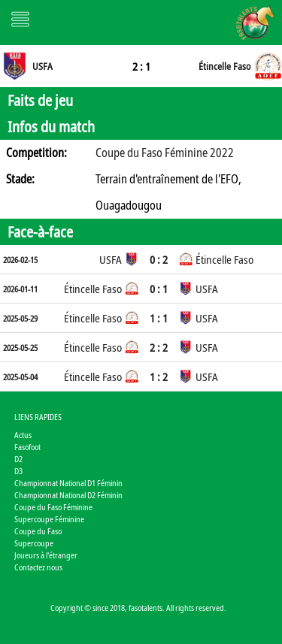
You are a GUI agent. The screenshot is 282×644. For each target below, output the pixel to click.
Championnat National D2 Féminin (68, 495)
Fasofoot (27, 447)
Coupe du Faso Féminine (53, 507)
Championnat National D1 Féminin (68, 483)
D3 (18, 471)
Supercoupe (34, 543)
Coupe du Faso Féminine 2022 (165, 153)
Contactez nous (38, 567)
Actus (23, 435)
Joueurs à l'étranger (46, 555)
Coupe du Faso (38, 531)
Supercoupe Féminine (49, 519)
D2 (18, 459)
